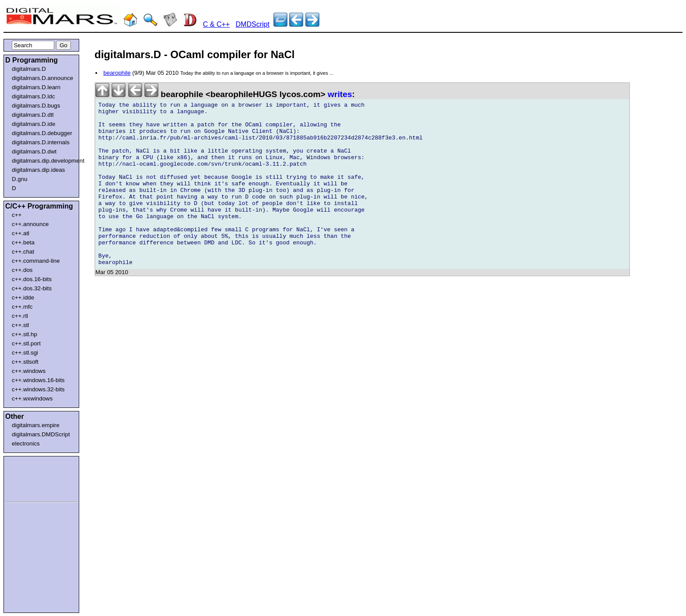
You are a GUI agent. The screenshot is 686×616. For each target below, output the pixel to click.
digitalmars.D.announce (42, 78)
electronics (26, 444)
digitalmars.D (29, 69)
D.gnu (20, 179)
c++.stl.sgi (25, 353)
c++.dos (22, 270)
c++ (17, 215)
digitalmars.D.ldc (33, 96)
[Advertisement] (31, 477)
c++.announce (30, 224)
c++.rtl (20, 316)
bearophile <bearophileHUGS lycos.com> (212, 94)
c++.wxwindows (32, 398)
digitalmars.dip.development (43, 161)
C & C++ (216, 24)
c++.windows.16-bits (38, 380)
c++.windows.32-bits (38, 389)
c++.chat (23, 252)
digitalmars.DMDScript (41, 434)
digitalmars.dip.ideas (38, 170)
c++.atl (21, 233)
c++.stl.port (26, 343)
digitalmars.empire (36, 425)
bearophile (117, 73)
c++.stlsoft (25, 362)
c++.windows (29, 371)
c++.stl (20, 325)
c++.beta (23, 242)
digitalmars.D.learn (36, 87)
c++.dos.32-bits (32, 288)
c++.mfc (22, 307)
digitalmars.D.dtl (33, 115)
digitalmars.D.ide (33, 124)
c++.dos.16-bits (32, 279)
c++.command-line (36, 261)
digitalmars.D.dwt (34, 151)
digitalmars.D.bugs (36, 106)
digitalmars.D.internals (41, 142)
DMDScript (253, 24)
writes (340, 94)
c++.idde (23, 298)
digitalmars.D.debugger (42, 133)
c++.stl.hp (24, 334)
